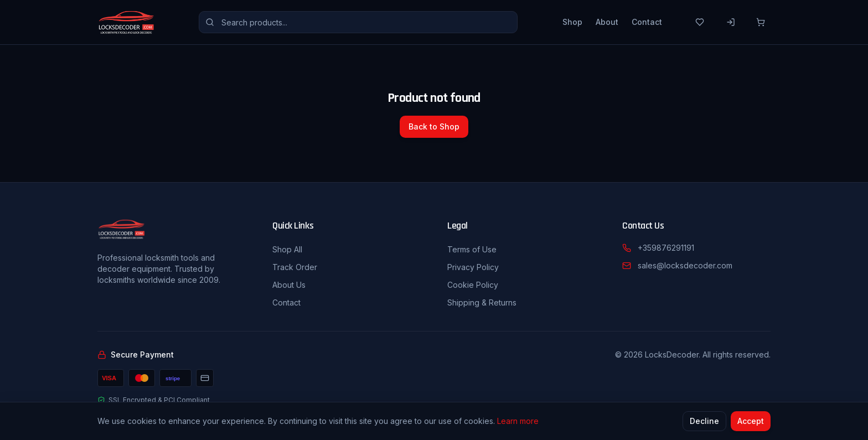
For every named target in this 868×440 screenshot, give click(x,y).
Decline (704, 421)
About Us (289, 285)
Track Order (295, 267)
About (607, 22)
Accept (751, 421)
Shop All (287, 249)
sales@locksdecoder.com (685, 265)
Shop (572, 22)
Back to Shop (434, 126)
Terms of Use (472, 249)
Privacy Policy (473, 267)
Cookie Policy (473, 285)
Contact (647, 22)
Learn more (518, 421)
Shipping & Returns (482, 302)
